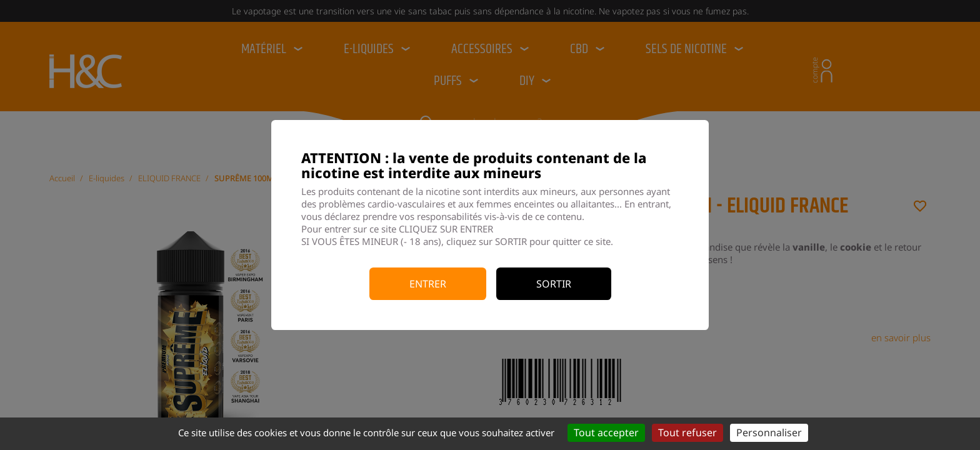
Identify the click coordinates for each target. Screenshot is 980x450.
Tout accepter (606, 432)
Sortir (554, 284)
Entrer (428, 284)
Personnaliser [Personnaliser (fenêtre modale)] (769, 432)
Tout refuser (687, 432)
